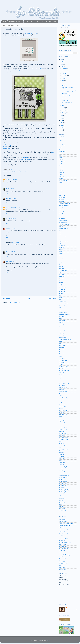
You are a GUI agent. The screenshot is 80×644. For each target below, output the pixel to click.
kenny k (61, 329)
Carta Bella (61, 193)
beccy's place (62, 164)
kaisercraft (62, 325)
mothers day (62, 362)
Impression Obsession (64, 314)
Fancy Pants (62, 275)
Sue (7, 189)
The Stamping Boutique (64, 490)
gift (60, 295)
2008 (62, 130)
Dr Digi (61, 252)
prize (60, 419)
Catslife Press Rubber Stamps (66, 523)
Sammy (8, 252)
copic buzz (61, 210)
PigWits (61, 400)
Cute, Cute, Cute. (66, 93)
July (63, 81)
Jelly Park (61, 318)
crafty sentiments (63, 222)
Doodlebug (19, 171)
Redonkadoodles (63, 425)
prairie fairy (62, 412)
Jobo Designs (40, 22)
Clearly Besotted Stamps (65, 204)
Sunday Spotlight (63, 467)
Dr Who (61, 254)
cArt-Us (61, 191)
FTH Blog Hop (62, 289)
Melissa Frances (63, 354)
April (63, 106)
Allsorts (5, 147)
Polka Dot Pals (62, 406)
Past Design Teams (51, 22)
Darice (60, 231)
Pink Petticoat (62, 404)
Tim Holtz (61, 500)
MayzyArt (61, 352)
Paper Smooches (63, 387)
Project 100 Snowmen (64, 421)
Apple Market (40, 68)
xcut (60, 513)
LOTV (60, 343)
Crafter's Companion (64, 214)
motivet (61, 364)
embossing (61, 266)
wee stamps (62, 506)
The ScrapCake (62, 488)
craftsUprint (62, 218)
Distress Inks (62, 245)
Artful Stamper (62, 145)
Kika (7, 198)
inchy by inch (62, 316)
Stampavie (61, 454)
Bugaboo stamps (63, 521)
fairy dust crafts (63, 270)
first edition (62, 279)
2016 (62, 64)
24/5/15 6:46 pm (13, 261)
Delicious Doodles (63, 235)
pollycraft (61, 408)
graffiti (61, 300)
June (63, 83)
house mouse (62, 310)
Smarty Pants (62, 446)
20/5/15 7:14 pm (13, 228)
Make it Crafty (62, 346)
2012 (62, 121)
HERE (52, 152)
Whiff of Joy (62, 509)
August (64, 78)
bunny (60, 185)
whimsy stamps (63, 511)
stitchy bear (62, 463)
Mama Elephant (62, 348)
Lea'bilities (61, 335)
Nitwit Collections (63, 551)
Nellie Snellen (62, 373)
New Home (61, 375)
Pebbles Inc (62, 396)
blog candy (61, 172)
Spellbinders (62, 452)
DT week (61, 256)
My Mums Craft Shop (64, 371)
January (64, 113)
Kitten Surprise (18, 70)
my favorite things (63, 366)
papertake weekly (63, 392)
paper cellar (62, 381)
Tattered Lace (62, 473)
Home (4, 22)
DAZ (60, 233)
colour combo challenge (64, 206)
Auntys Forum (62, 151)
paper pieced (62, 385)
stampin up (62, 456)
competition (62, 208)
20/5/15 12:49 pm (13, 179)
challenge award (63, 197)
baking (60, 158)
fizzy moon (62, 281)
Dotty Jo (8, 219)
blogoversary (62, 176)
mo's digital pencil (63, 360)
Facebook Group (26, 159)
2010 (62, 125)
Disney (60, 243)
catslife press (62, 195)
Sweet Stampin (6, 148)
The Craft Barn (62, 479)
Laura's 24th (65, 100)
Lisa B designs (62, 337)
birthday (8, 171)
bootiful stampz (63, 181)
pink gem (61, 402)
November (65, 71)
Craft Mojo (61, 528)
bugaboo (61, 183)
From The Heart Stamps (31, 33)
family (60, 272)
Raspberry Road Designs (65, 423)
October (64, 73)
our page (25, 158)
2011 (62, 123)
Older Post (52, 299)
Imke (7, 179)
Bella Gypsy (62, 166)
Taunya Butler (9, 208)
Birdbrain (61, 168)
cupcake (61, 227)
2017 (62, 62)
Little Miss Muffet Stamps (65, 542)
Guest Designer (63, 302)
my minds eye (62, 369)
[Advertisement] (65, 596)
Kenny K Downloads (63, 538)
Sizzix (60, 442)
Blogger (48, 640)
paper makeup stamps (64, 383)
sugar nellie (62, 465)
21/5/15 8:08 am (16, 243)
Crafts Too (61, 216)
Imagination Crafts (63, 312)
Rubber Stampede (63, 429)
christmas (61, 201)
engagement (62, 268)
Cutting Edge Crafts (64, 530)
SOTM (60, 448)
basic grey (61, 160)
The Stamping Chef (63, 492)
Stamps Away (62, 458)
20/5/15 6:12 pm (14, 219)
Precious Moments (63, 414)
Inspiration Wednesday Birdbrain (67, 88)
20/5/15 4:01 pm (12, 189)
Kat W (8, 261)
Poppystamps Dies (63, 410)
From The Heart (25, 171)
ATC (60, 149)
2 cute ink (61, 137)
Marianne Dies (62, 350)
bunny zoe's (62, 187)
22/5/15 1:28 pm (14, 252)
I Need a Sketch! (29, 22)
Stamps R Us (62, 460)
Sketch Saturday (63, 444)
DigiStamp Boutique (64, 241)
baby (60, 155)
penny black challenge (64, 398)
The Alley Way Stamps (64, 477)
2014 (62, 116)
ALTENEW (61, 141)
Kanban (61, 327)
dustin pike (61, 258)
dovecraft (61, 249)
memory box (62, 358)
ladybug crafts (62, 331)
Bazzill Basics (62, 162)
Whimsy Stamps (63, 569)
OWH (60, 379)
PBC (60, 394)
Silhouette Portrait (63, 437)
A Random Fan (62, 139)
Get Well (61, 293)
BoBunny (61, 178)
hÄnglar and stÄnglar (64, 304)
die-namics (13, 171)
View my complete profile (71, 610)
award (60, 153)
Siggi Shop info (62, 435)
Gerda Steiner (62, 291)
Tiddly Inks (61, 496)
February (64, 110)
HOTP (60, 308)
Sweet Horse (65, 98)
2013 (62, 118)
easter (60, 260)
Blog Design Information (15, 22)
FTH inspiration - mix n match (69, 91)
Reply (7, 184)
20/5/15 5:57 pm (17, 208)
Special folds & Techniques (65, 450)
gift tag (61, 298)
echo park (61, 262)
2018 (62, 59)
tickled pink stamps (63, 494)
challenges (61, 199)
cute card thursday (63, 229)
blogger (61, 174)
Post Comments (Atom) (15, 302)
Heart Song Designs (63, 306)
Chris (7, 228)
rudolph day (62, 431)
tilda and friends (63, 498)
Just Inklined (62, 323)
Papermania (62, 389)
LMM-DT (61, 341)
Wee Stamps (62, 567)
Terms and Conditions (64, 475)
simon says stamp (63, 440)
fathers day (62, 277)
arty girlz (61, 147)
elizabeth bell (62, 264)
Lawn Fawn (61, 333)
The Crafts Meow (63, 481)
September (65, 76)
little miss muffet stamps (65, 339)
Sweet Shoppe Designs (64, 469)
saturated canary (63, 433)
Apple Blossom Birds (67, 96)
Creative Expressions (64, 224)
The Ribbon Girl (62, 486)
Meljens (61, 356)
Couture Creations (63, 212)
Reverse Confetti (63, 427)
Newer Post (6, 299)
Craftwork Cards (63, 220)
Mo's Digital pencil (63, 546)
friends (61, 285)
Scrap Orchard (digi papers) (65, 555)
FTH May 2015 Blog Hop (67, 103)
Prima (60, 417)
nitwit (60, 377)
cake (60, 189)
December (65, 69)
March (64, 108)
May (63, 85)
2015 (62, 67)
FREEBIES (61, 283)
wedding (61, 504)
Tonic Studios (62, 502)
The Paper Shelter (63, 483)
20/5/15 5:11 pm (12, 198)
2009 (62, 128)
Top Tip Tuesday (7, 145)
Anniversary (62, 143)
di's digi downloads (63, 237)
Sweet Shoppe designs (64, 557)
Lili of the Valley (63, 540)
